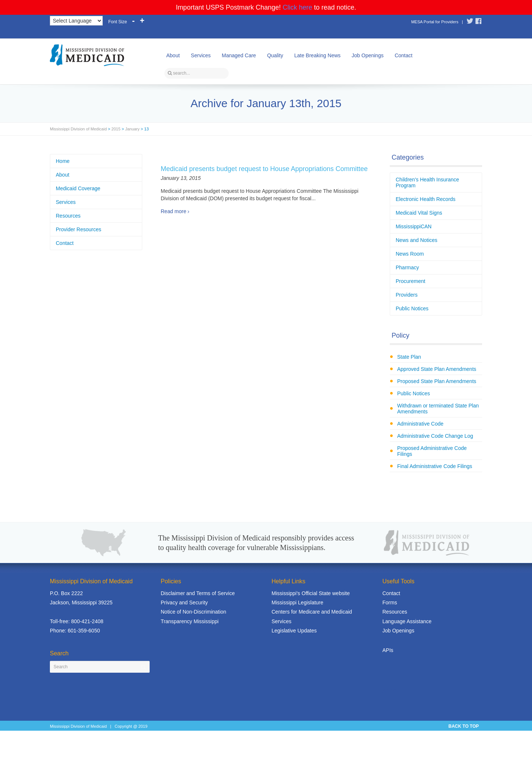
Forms (390, 603)
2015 (116, 129)
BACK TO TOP (464, 726)
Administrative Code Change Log (435, 436)
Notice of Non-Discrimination (193, 612)
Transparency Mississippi (190, 621)
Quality (275, 55)
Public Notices (412, 308)
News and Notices (417, 240)
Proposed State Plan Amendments (437, 381)
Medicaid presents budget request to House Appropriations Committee (264, 169)
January (132, 129)
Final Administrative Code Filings (435, 466)
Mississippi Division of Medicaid (78, 129)
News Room (410, 254)
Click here (297, 7)
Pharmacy (407, 267)
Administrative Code (420, 424)
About (173, 55)
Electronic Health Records (426, 199)
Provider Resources (79, 229)
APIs (388, 650)
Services (201, 55)
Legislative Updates (294, 631)
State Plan (409, 357)
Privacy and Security (184, 603)
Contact (403, 55)
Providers (407, 295)
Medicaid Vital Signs (419, 213)
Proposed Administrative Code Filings (432, 451)
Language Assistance (407, 621)
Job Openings (368, 55)
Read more (173, 211)
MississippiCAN (414, 226)
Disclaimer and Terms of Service (198, 593)
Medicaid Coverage (78, 188)
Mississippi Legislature (297, 603)
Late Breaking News (317, 55)
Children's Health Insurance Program (427, 182)
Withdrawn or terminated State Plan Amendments (438, 409)
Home (63, 161)
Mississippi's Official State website (311, 593)
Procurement (410, 281)
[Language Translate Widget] (76, 21)
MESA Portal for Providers (435, 22)
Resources (68, 216)
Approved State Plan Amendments (437, 369)
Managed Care (239, 55)
